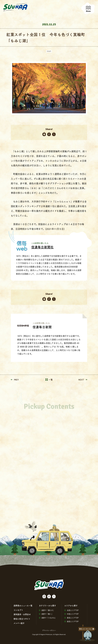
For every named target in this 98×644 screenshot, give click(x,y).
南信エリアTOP (71, 621)
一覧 (49, 380)
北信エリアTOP (71, 610)
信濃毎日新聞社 (42, 247)
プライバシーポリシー (49, 630)
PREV (15, 380)
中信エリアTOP (71, 614)
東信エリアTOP (71, 618)
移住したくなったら (85, 629)
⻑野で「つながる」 (48, 618)
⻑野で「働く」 (46, 614)
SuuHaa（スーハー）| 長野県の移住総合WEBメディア (15, 7)
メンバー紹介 (19, 623)
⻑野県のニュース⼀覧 (23, 606)
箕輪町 (49, 51)
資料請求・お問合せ (22, 614)
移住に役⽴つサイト (22, 619)
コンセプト (18, 610)
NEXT (83, 380)
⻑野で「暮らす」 (47, 610)
